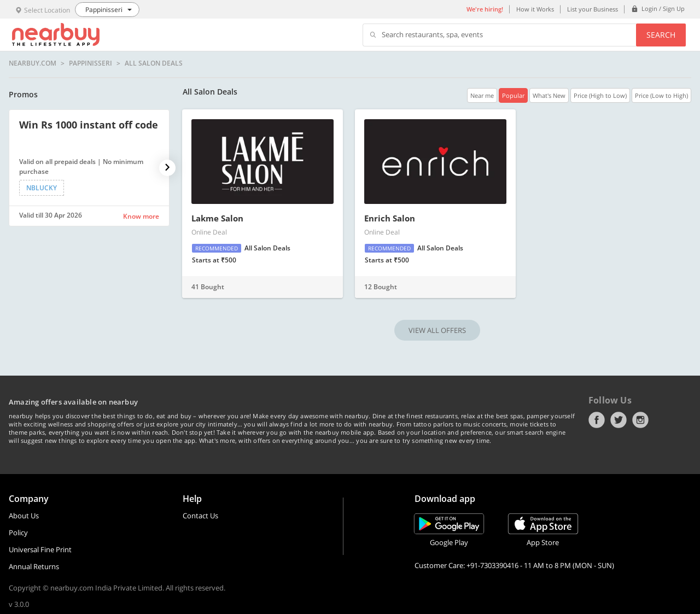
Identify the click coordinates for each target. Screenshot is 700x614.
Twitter (619, 420)
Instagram (640, 420)
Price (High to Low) (600, 95)
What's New (549, 95)
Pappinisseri (91, 63)
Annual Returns (34, 566)
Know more (141, 216)
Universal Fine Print (40, 549)
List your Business (593, 9)
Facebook (597, 420)
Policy (18, 533)
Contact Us (200, 516)
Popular (513, 95)
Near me (482, 95)
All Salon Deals (154, 63)
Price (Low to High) (661, 95)
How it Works (535, 9)
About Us (24, 516)
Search (661, 35)
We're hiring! (485, 9)
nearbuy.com (33, 63)
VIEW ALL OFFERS (437, 330)
